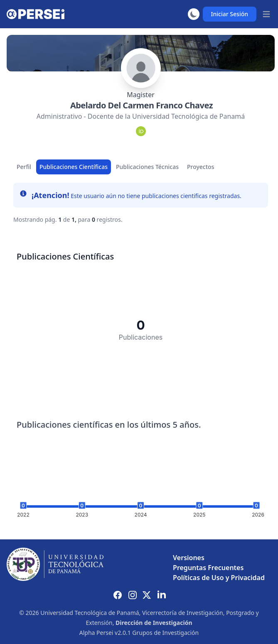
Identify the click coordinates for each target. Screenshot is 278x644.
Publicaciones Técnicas (147, 167)
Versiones (189, 558)
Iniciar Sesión (230, 14)
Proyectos (201, 167)
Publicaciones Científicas (74, 167)
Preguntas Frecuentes (208, 568)
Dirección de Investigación (154, 623)
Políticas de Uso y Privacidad (219, 578)
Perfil (24, 167)
